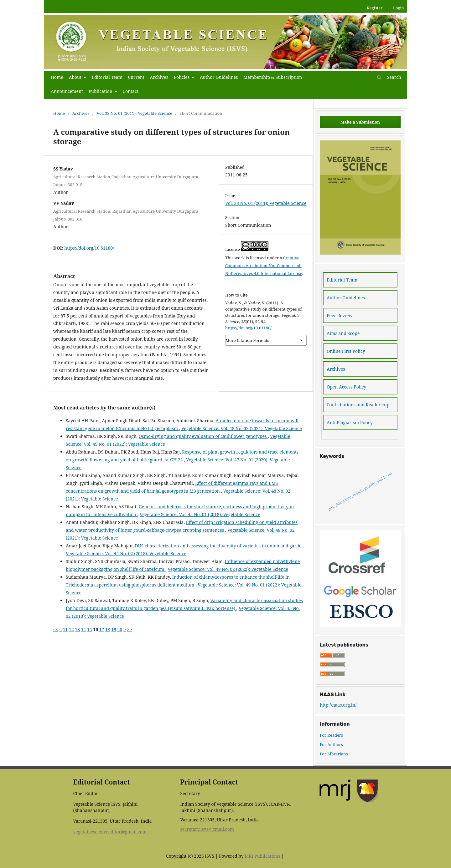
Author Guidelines (219, 77)
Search (389, 77)
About (76, 77)
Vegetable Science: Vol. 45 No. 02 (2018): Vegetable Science (126, 553)
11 (65, 629)
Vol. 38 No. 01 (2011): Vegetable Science (135, 113)
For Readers (331, 735)
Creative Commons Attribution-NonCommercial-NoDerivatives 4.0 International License (264, 266)
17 (102, 629)
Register (375, 8)
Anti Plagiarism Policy (350, 422)
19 (114, 629)
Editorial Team (107, 77)
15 (90, 629)
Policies (182, 77)
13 (77, 629)
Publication (101, 91)
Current (136, 77)
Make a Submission (360, 122)
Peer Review (340, 315)
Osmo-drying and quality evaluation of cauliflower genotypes (203, 436)
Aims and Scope (343, 333)
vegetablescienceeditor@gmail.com (110, 832)
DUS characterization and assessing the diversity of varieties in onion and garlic (219, 546)
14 (84, 629)
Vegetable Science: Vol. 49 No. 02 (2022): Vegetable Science (228, 569)
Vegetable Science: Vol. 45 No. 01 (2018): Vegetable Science (200, 514)
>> (129, 629)
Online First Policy (346, 351)
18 (108, 629)
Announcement (67, 91)
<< (56, 629)
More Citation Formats (247, 340)
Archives (159, 77)
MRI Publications (262, 856)
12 (71, 629)
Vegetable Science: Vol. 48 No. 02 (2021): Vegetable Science (242, 428)
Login (399, 8)
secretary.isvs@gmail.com (207, 829)
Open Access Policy (346, 387)
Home (57, 77)
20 (120, 629)
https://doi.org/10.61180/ (89, 248)
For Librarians (334, 754)
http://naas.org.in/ (338, 705)
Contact (130, 91)
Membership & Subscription (273, 77)
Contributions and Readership (358, 405)
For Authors (331, 744)
